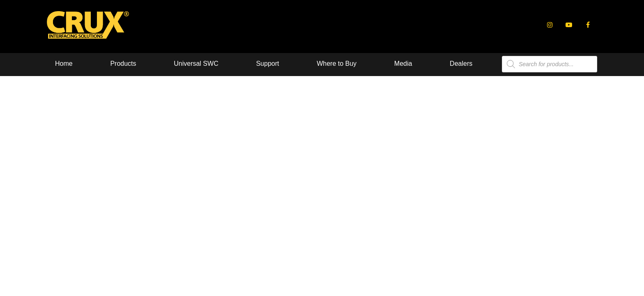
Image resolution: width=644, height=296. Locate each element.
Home (64, 64)
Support (267, 64)
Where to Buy (337, 64)
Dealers (461, 64)
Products (123, 64)
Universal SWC (196, 64)
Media (403, 64)
